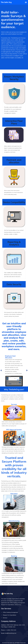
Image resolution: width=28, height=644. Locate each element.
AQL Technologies (17, 638)
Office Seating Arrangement (10, 605)
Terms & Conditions (19, 642)
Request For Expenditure (10, 607)
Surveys (5, 610)
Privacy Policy (8, 642)
